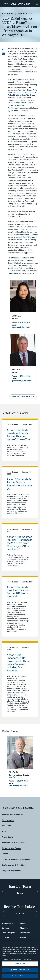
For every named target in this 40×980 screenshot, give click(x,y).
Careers (20, 893)
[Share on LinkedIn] (3, 50)
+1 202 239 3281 (24, 322)
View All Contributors (22, 397)
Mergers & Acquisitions (11, 871)
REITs (4, 831)
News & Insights (8, 933)
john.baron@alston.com (22, 381)
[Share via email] (3, 54)
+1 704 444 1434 (24, 376)
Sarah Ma (16, 316)
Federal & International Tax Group (21, 95)
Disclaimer (24, 928)
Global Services (8, 820)
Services (5, 928)
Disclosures (25, 933)
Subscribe (20, 913)
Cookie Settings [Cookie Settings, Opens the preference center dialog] (20, 964)
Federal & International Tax (12, 815)
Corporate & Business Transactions (16, 859)
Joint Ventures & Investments (14, 843)
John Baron (27, 90)
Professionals (7, 924)
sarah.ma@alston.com (21, 327)
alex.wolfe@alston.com (19, 786)
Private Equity (7, 837)
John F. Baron (18, 369)
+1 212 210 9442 (21, 781)
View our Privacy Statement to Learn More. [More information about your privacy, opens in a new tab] (17, 959)
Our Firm (5, 937)
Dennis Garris (24, 235)
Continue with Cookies (20, 976)
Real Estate (6, 826)
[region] (20, 961)
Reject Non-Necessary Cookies (20, 970)
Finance (5, 854)
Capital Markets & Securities (13, 865)
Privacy (23, 937)
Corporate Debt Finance (11, 848)
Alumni (23, 924)
